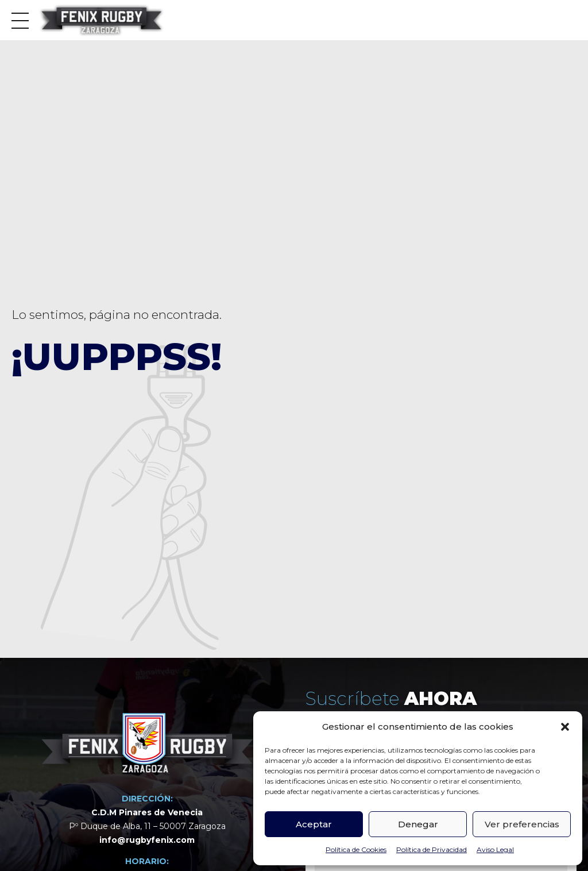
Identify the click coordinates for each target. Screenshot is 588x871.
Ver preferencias (522, 824)
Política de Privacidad (432, 849)
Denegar (418, 824)
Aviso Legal (495, 849)
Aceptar (314, 824)
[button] (565, 727)
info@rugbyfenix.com (147, 841)
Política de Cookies (356, 849)
